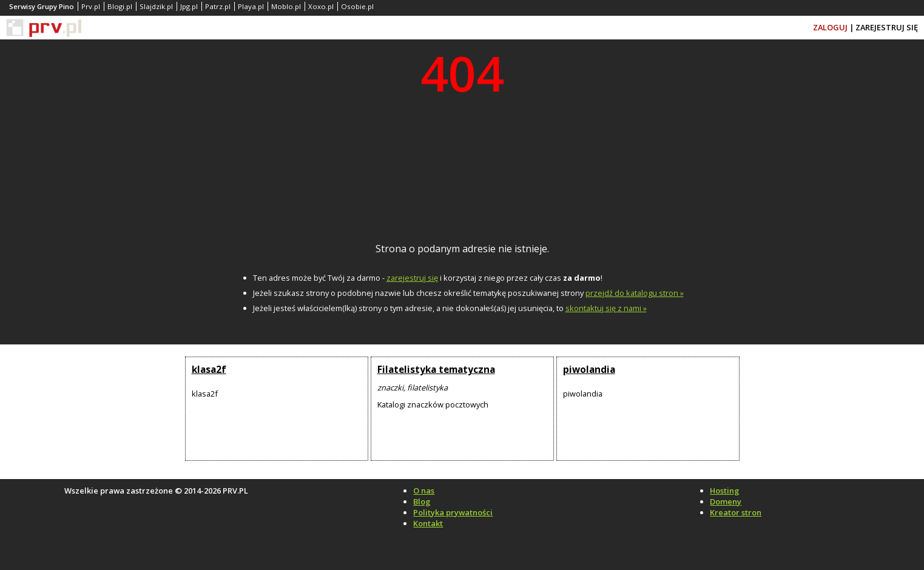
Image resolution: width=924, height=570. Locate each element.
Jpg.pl (189, 6)
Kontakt (428, 523)
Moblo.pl (286, 6)
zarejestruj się (412, 278)
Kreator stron (736, 512)
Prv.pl (91, 6)
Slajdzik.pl (156, 6)
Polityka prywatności (453, 512)
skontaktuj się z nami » (606, 308)
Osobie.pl (357, 6)
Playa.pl (251, 6)
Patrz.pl (218, 6)
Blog (422, 501)
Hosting (724, 491)
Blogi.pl (120, 6)
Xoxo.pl (321, 6)
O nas (424, 491)
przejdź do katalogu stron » (635, 293)
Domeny (726, 501)
